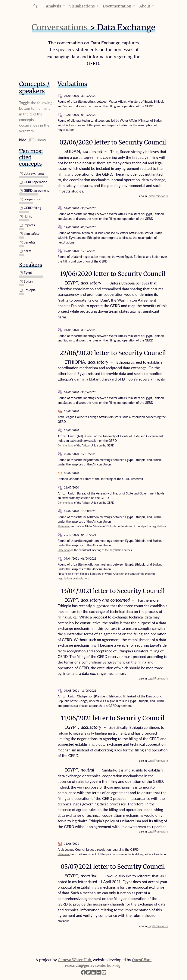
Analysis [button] (56, 6)
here (86, 578)
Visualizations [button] (84, 6)
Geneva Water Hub (74, 960)
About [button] (147, 6)
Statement (64, 526)
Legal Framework (158, 196)
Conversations (60, 27)
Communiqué (66, 446)
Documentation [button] (119, 6)
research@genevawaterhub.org (93, 965)
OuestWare (142, 960)
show (42, 140)
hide (23, 140)
